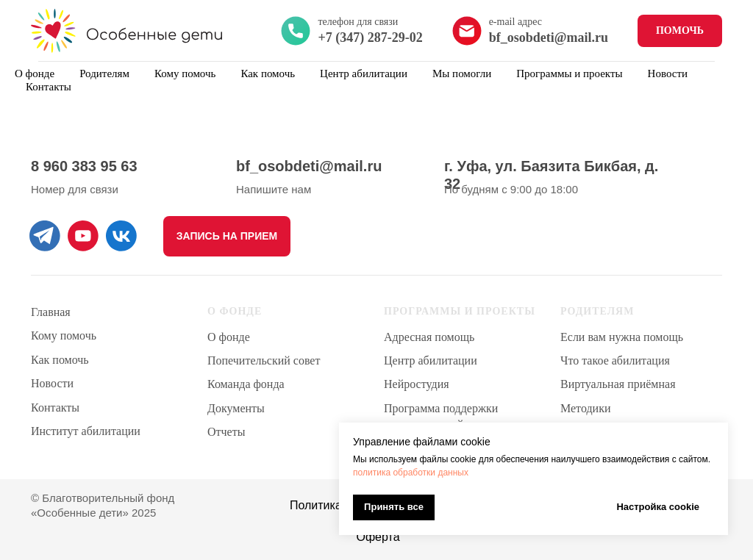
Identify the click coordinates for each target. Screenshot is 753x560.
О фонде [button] (35, 73)
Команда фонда (246, 384)
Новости (668, 73)
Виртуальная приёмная (618, 384)
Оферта (378, 537)
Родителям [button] (104, 73)
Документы (236, 408)
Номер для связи (75, 189)
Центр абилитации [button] (364, 73)
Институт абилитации (86, 431)
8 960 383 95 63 (84, 166)
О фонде (229, 337)
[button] (227, 236)
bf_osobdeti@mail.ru (309, 166)
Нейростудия (417, 384)
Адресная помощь (429, 337)
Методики (585, 408)
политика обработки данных (411, 473)
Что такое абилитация (615, 360)
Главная (51, 312)
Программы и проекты (569, 73)
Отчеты (226, 432)
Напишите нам (274, 189)
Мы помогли (462, 73)
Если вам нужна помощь (622, 337)
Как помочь (268, 73)
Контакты (49, 87)
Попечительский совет (264, 360)
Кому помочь (185, 73)
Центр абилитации (431, 360)
